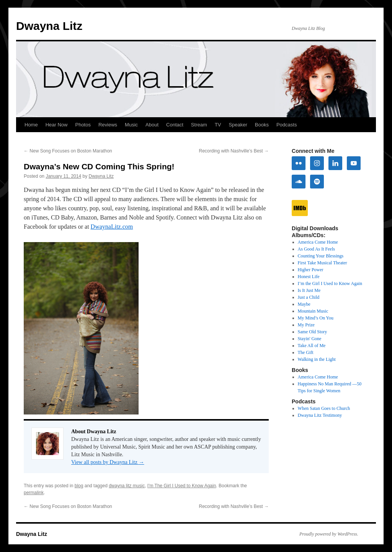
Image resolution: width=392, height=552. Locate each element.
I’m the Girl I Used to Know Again (330, 283)
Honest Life (309, 277)
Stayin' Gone (310, 339)
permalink (34, 493)
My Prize (306, 325)
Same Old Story (313, 332)
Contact (175, 125)
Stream (199, 125)
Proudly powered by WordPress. (329, 534)
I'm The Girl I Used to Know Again (182, 486)
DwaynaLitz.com (112, 227)
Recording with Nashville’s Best (234, 151)
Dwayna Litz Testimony (320, 415)
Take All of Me (312, 346)
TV (218, 125)
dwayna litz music (127, 486)
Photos (83, 125)
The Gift (306, 352)
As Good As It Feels (316, 249)
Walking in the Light (317, 359)
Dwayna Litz (49, 26)
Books (262, 125)
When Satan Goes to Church (324, 408)
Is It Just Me (309, 290)
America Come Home (318, 242)
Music (131, 125)
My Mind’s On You (316, 318)
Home (31, 125)
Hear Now (57, 125)
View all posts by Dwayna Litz (108, 462)
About (152, 125)
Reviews (108, 125)
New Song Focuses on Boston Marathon (68, 151)
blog (79, 486)
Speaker (238, 125)
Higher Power (311, 270)
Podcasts (287, 125)
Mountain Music (313, 311)
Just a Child (309, 297)
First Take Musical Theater (323, 263)
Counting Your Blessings (321, 256)
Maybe (304, 304)
